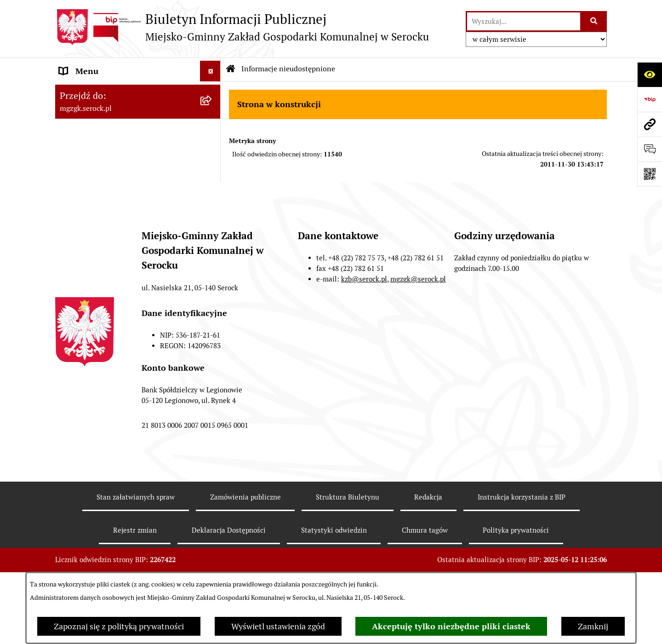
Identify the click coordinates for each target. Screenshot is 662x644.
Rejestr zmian (135, 570)
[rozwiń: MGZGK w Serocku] (212, 92)
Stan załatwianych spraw (136, 537)
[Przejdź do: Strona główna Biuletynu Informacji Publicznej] (231, 69)
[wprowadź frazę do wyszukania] (524, 21)
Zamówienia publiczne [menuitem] (100, 175)
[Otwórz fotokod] (650, 174)
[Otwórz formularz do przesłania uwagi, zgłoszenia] (650, 149)
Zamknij (593, 626)
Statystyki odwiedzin (334, 570)
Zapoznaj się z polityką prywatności (119, 626)
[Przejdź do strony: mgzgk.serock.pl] (650, 124)
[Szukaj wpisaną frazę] (594, 21)
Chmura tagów (425, 570)
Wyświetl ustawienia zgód (278, 626)
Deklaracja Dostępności (229, 570)
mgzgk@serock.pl (418, 319)
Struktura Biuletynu (348, 537)
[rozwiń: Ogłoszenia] (212, 113)
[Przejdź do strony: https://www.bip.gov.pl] (650, 99)
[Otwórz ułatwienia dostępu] (650, 75)
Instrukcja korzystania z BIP (522, 537)
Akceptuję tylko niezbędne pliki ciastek (451, 626)
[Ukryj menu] (210, 71)
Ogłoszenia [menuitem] (80, 112)
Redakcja (428, 537)
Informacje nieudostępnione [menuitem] (111, 154)
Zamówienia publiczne (245, 537)
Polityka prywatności (516, 570)
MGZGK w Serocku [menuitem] (93, 92)
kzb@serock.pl (364, 319)
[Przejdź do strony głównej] (242, 27)
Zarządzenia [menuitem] (82, 133)
